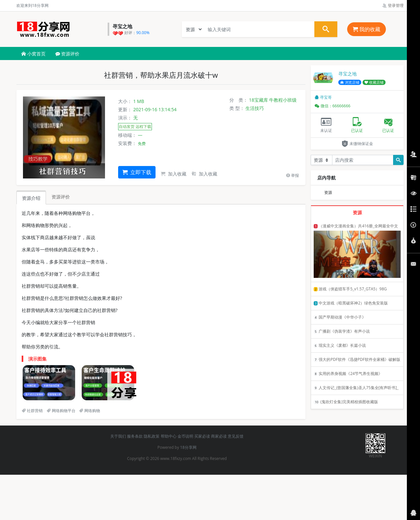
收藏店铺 (374, 82)
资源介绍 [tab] (31, 198)
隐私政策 (152, 436)
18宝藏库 (259, 100)
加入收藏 (174, 174)
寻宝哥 (323, 97)
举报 (293, 175)
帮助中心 (169, 436)
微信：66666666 (333, 106)
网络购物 (90, 411)
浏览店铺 (350, 82)
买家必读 (202, 436)
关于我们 (118, 436)
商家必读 (219, 436)
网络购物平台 (61, 411)
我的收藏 (367, 29)
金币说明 (185, 436)
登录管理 (393, 5)
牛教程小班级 (283, 100)
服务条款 (135, 436)
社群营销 (32, 411)
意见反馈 (236, 436)
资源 (328, 192)
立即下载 (137, 172)
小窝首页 (33, 54)
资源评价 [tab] (61, 197)
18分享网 (188, 447)
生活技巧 (255, 108)
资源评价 (68, 54)
